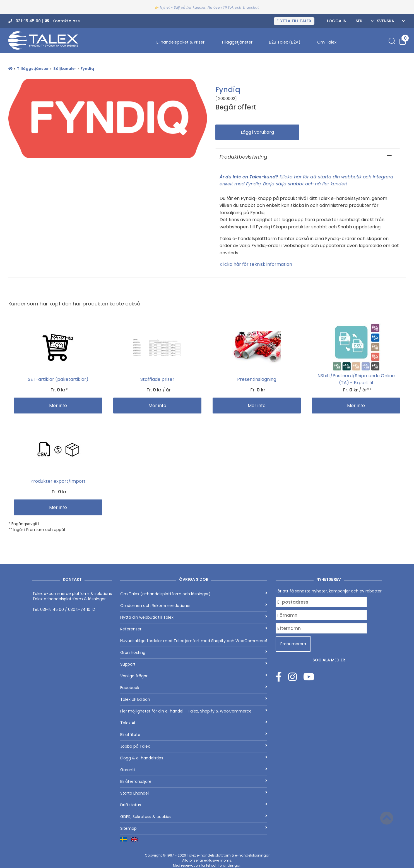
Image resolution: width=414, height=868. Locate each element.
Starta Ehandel (194, 793)
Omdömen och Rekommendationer (194, 606)
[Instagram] (296, 677)
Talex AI (194, 723)
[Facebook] (282, 677)
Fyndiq (87, 69)
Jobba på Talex (194, 746)
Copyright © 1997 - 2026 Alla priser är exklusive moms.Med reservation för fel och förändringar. (207, 860)
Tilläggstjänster (237, 42)
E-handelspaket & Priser (180, 42)
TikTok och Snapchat (241, 7)
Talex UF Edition (194, 699)
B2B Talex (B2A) (285, 42)
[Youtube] (309, 677)
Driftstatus (194, 805)
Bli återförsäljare (194, 781)
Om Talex (327, 42)
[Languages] (390, 21)
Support (194, 664)
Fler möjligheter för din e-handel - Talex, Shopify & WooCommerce (194, 711)
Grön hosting (194, 652)
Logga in (337, 21)
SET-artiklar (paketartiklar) (58, 379)
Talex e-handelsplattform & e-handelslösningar (228, 855)
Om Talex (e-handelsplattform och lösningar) (194, 594)
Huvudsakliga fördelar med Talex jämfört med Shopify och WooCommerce (194, 641)
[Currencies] (364, 21)
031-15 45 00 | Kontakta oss (44, 21)
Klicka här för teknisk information (256, 264)
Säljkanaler (65, 69)
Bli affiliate (194, 735)
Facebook (194, 688)
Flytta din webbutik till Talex (194, 617)
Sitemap (194, 828)
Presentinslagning (257, 379)
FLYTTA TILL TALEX (294, 21)
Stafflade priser (157, 379)
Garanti (194, 770)
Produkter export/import (58, 481)
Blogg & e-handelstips (194, 758)
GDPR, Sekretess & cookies (194, 817)
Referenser (194, 629)
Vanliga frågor (194, 676)
